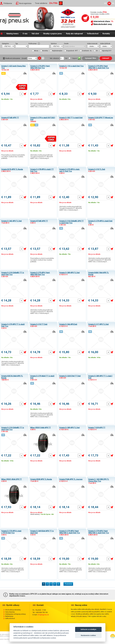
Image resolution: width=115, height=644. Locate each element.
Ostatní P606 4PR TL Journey (71, 479)
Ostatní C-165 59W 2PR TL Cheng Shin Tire (99, 480)
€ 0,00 (95, 17)
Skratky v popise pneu (52, 34)
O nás (25, 34)
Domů (2, 34)
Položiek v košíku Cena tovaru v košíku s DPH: (100, 13)
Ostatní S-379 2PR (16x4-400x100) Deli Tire (40, 67)
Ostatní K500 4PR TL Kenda (41, 479)
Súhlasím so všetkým (88, 629)
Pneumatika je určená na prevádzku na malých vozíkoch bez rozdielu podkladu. (13, 157)
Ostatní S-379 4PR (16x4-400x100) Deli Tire (40, 274)
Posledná (68, 584)
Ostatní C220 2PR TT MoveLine (101, 118)
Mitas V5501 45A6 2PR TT (12, 479)
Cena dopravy (10, 612)
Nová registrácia (25, 3)
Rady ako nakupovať (74, 34)
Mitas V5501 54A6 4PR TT (41, 428)
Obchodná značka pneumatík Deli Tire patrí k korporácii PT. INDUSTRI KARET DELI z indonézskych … (42, 105)
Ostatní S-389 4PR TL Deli (69, 273)
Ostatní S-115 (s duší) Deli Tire (71, 66)
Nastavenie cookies (88, 635)
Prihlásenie (8, 3)
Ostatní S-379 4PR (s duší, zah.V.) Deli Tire (70, 170)
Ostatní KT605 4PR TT (10, 118)
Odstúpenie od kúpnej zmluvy (15, 614)
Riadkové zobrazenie (13, 58)
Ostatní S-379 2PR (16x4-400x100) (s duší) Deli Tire (99, 67)
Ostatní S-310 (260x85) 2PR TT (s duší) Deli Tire (71, 222)
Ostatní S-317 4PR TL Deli (98, 324)
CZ (105, 3)
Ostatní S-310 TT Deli (39, 324)
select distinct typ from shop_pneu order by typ (21, 46)
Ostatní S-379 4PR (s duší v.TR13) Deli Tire (11, 532)
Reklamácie (9, 616)
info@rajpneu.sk (43, 615)
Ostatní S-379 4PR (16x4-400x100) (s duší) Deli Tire (70, 532)
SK (109, 3)
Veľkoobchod (93, 34)
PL (113, 3)
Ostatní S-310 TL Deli (97, 169)
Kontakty (106, 34)
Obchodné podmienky (13, 610)
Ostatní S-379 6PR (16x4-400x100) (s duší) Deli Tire (99, 532)
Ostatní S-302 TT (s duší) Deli (71, 118)
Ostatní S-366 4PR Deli (68, 324)
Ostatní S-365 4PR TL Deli (11, 221)
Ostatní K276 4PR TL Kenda (12, 169)
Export (75, 58)
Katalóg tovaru (12, 34)
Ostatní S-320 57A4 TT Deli (70, 376)
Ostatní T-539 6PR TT (97, 428)
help (39, 44)
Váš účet (35, 34)
